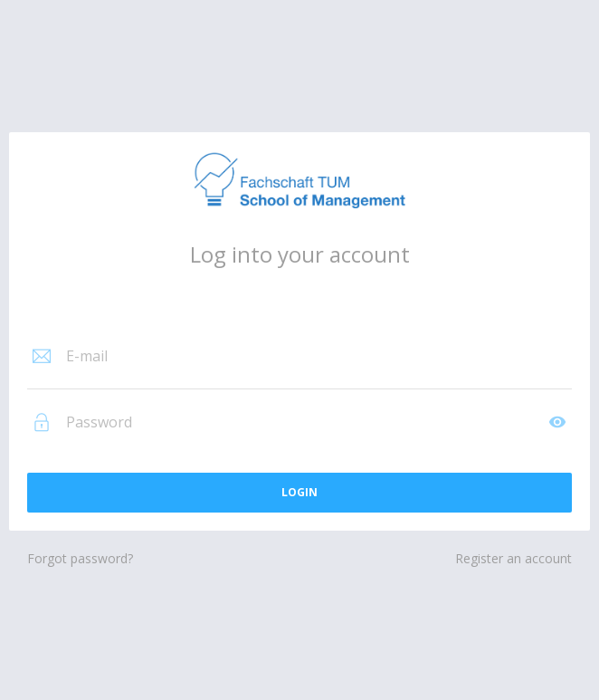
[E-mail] (317, 356)
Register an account (513, 558)
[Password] (304, 422)
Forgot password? (80, 558)
